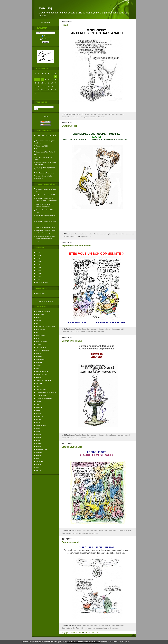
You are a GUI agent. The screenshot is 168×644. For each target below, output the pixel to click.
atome (83, 332)
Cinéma (38, 344)
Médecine (39, 407)
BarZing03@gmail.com (45, 301)
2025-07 (38, 264)
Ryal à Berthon (41, 189)
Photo (38, 431)
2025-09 (38, 258)
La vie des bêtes (41, 395)
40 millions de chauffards (44, 311)
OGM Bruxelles (69, 126)
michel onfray (101, 117)
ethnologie (76, 533)
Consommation (41, 347)
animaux (39, 320)
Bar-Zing (45, 8)
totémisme (85, 533)
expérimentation (100, 332)
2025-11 (38, 252)
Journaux (39, 383)
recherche (89, 332)
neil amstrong (98, 628)
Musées (38, 419)
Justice (38, 386)
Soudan (38, 149)
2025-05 (38, 270)
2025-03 (38, 276)
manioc (83, 438)
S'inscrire (46, 36)
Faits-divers (40, 362)
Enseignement (40, 359)
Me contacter (45, 23)
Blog (37, 338)
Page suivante (92, 633)
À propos (45, 116)
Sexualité (39, 452)
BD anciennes (40, 293)
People (38, 428)
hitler (82, 628)
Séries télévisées (41, 449)
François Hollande (42, 371)
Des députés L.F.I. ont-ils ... (45, 173)
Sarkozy (38, 443)
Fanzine (38, 365)
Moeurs (38, 413)
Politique (39, 434)
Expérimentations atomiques (76, 246)
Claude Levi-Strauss (72, 447)
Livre (37, 404)
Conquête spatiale (71, 542)
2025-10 (38, 255)
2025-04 (38, 273)
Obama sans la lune (72, 341)
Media (38, 410)
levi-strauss (94, 533)
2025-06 (38, 267)
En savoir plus (124, 642)
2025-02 (38, 279)
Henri (38, 210)
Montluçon (39, 416)
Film (37, 368)
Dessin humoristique (42, 350)
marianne (39, 231)
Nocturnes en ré (41, 425)
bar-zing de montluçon (111, 628)
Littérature (39, 401)
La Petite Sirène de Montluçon (46, 392)
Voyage (38, 464)
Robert (38, 216)
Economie (39, 353)
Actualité (39, 317)
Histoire (38, 377)
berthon (38, 195)
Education (39, 356)
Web (37, 467)
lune (94, 438)
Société (38, 455)
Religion (38, 437)
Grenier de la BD (41, 374)
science (69, 533)
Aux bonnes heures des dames (46, 326)
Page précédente (68, 633)
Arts (37, 323)
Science (38, 446)
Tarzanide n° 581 (49, 227)
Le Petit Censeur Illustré (44, 398)
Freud (65, 25)
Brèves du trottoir (41, 341)
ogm (83, 237)
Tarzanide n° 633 (49, 195)
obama (89, 438)
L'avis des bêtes (41, 389)
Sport (38, 458)
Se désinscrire (46, 39)
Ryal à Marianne (41, 236)
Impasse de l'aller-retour (44, 380)
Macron (38, 470)
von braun (88, 628)
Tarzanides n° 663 (42, 146)
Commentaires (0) (68, 117)
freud (82, 117)
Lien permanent (118, 114)
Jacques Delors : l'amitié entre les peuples (45, 239)
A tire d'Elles (40, 314)
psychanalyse (90, 117)
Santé (38, 440)
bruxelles (89, 237)
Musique (39, 422)
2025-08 (38, 261)
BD (37, 332)
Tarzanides (39, 461)
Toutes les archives (42, 282)
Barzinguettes (40, 329)
